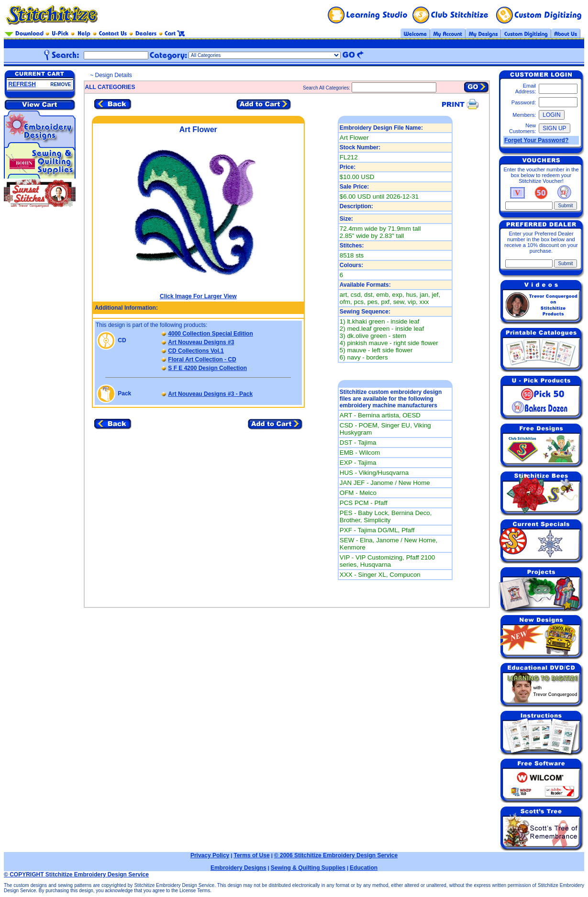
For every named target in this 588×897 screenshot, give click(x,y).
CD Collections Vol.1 (196, 351)
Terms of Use (251, 855)
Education (364, 868)
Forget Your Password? (536, 140)
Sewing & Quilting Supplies (308, 868)
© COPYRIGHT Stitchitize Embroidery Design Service (76, 875)
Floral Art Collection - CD (202, 359)
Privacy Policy (210, 855)
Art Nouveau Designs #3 (201, 342)
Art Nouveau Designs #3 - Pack (210, 394)
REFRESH (22, 84)
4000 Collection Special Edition (210, 334)
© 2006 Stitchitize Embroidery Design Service (336, 855)
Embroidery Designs (239, 868)
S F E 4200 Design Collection (207, 368)
